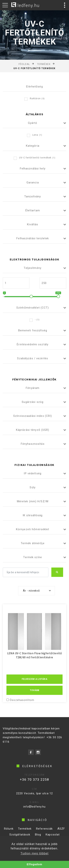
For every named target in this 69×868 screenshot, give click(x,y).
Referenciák (44, 833)
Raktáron (34, 99)
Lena (34, 135)
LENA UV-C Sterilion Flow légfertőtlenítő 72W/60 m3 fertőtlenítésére (35, 655)
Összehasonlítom (22, 700)
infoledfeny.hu (28, 807)
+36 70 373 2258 (31, 780)
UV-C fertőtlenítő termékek (34, 158)
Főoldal (24, 64)
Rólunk (9, 833)
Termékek (44, 64)
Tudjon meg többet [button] (35, 853)
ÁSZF (61, 833)
